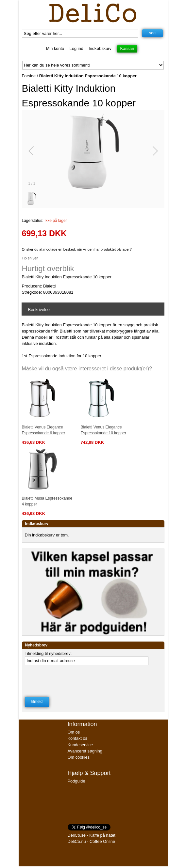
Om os (74, 732)
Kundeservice (80, 745)
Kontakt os (77, 738)
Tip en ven (30, 258)
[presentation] (75, 681)
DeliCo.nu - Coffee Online (92, 841)
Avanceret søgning (85, 751)
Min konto (55, 48)
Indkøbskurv (100, 48)
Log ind (76, 48)
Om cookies (79, 757)
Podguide (76, 781)
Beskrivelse (39, 310)
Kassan (127, 48)
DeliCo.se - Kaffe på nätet (92, 835)
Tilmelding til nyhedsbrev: (48, 653)
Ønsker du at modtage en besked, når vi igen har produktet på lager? (77, 249)
